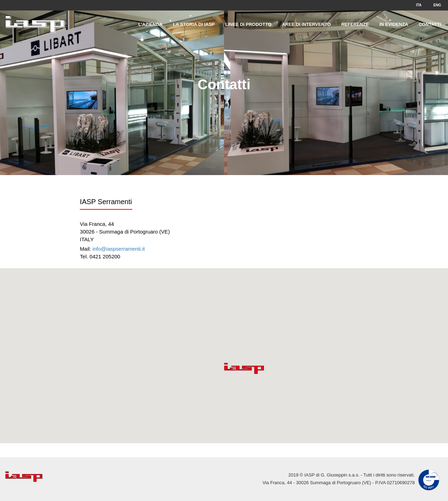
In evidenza (394, 24)
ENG (437, 5)
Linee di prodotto (248, 24)
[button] (244, 368)
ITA (419, 5)
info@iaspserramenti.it (118, 249)
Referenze (355, 24)
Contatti (430, 24)
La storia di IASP (194, 24)
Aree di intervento (306, 24)
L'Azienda (150, 24)
